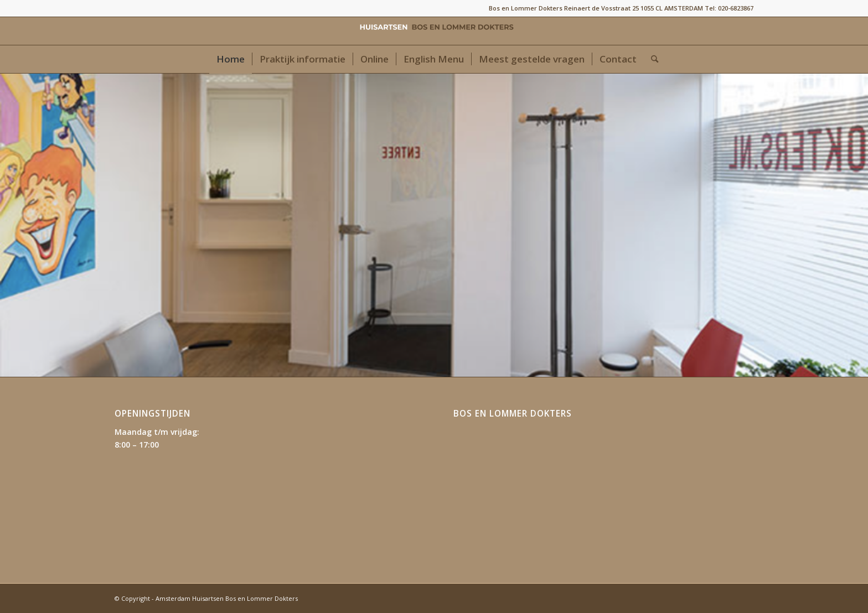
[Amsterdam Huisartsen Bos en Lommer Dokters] (434, 31)
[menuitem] (231, 59)
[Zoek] (651, 59)
